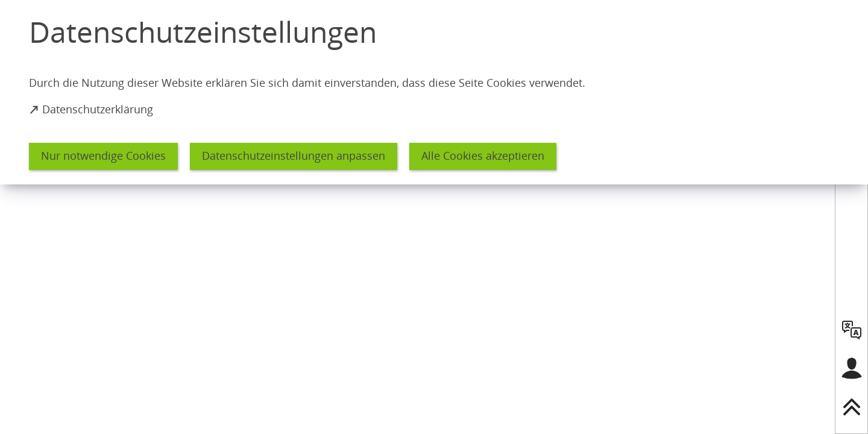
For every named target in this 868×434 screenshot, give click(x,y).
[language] (852, 330)
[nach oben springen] (852, 407)
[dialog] (434, 92)
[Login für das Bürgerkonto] (852, 368)
